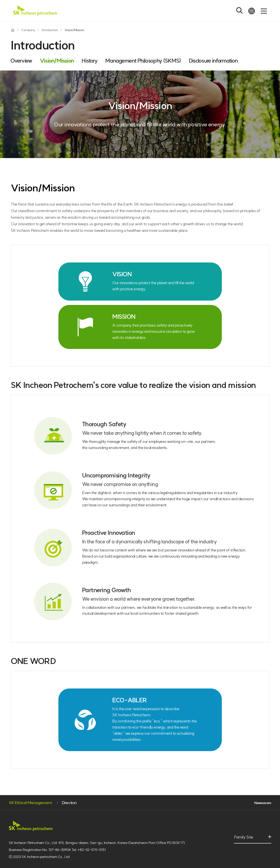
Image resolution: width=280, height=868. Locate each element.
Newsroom (263, 803)
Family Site (245, 839)
